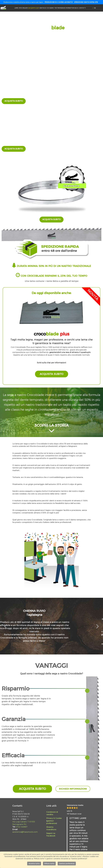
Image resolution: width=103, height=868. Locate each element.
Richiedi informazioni (73, 789)
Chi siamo (50, 8)
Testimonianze (60, 8)
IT (93, 8)
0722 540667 (22, 827)
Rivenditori (70, 8)
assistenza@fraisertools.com (25, 832)
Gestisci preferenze (67, 864)
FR (95, 8)
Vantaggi (43, 8)
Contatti (82, 8)
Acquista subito (14, 101)
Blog (76, 8)
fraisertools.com (14, 128)
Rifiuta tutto (49, 864)
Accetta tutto (34, 864)
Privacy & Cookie (54, 818)
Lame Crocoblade (27, 8)
